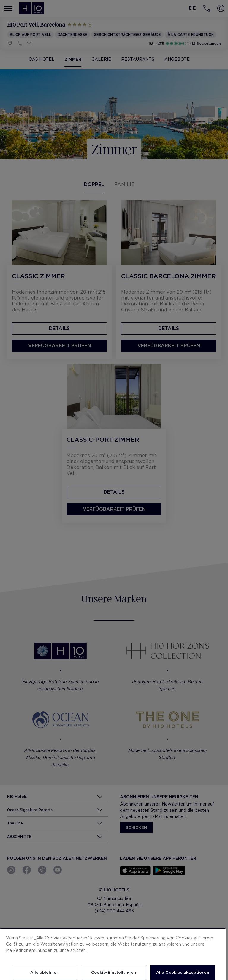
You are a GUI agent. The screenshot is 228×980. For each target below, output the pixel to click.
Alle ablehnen (45, 972)
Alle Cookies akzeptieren (183, 972)
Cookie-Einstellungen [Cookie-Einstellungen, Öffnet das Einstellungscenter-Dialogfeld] (114, 972)
